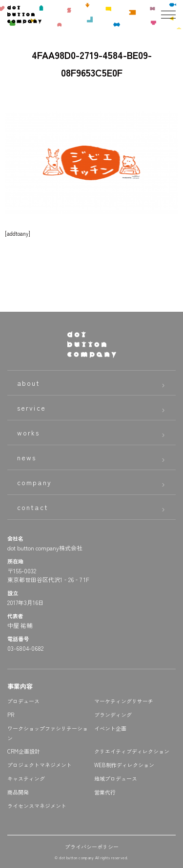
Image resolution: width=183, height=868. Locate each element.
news (27, 457)
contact (33, 507)
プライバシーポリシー (92, 847)
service (31, 408)
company (34, 482)
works (29, 433)
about (29, 383)
